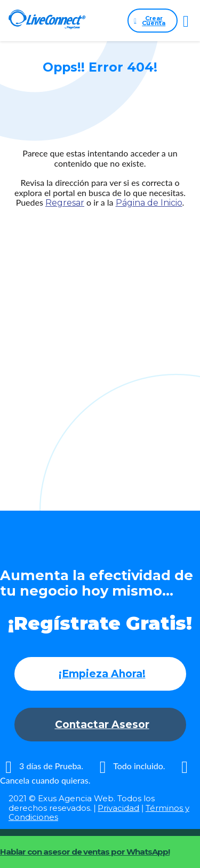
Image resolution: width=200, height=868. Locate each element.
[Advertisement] (100, 338)
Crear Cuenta (150, 21)
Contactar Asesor (102, 725)
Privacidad (118, 808)
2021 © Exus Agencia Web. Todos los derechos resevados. (82, 803)
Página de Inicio (149, 203)
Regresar (65, 203)
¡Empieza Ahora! (102, 674)
